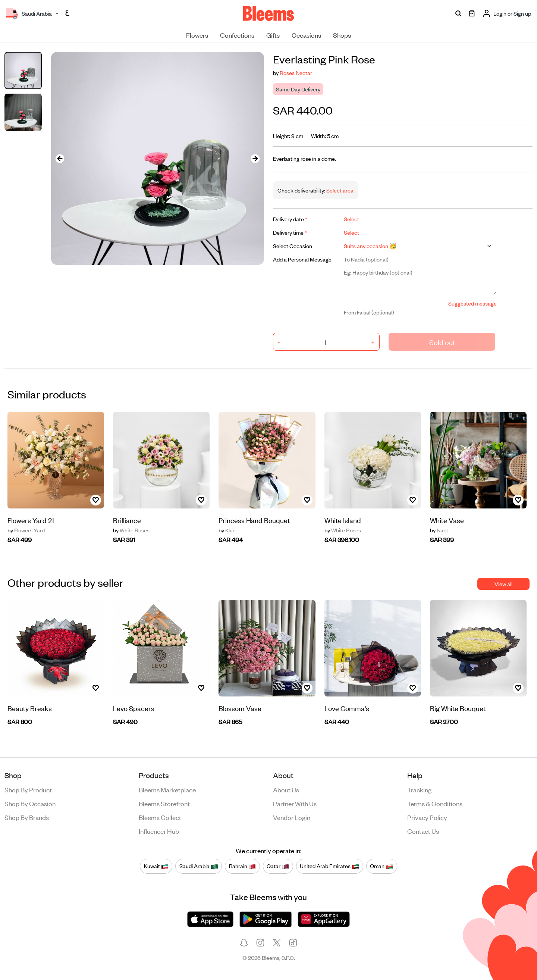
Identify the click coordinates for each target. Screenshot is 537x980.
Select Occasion (293, 246)
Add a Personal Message (302, 259)
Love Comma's (347, 708)
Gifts (273, 35)
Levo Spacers (134, 708)
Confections (237, 35)
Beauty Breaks (30, 708)
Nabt (439, 530)
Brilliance (127, 520)
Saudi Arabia (199, 866)
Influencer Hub (159, 831)
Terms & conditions (435, 803)
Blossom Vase (240, 708)
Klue (227, 530)
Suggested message (472, 303)
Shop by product (28, 789)
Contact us (423, 831)
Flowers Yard (26, 530)
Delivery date (290, 219)
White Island (343, 520)
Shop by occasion (30, 803)
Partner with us (295, 803)
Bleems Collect (160, 817)
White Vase (447, 520)
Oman (381, 866)
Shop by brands (27, 817)
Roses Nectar (296, 73)
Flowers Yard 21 (31, 520)
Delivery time (290, 232)
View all (503, 584)
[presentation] (60, 158)
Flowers (197, 35)
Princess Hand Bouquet (254, 520)
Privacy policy (427, 817)
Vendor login (292, 817)
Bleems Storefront (164, 803)
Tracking (419, 789)
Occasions (306, 35)
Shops (342, 35)
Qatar (278, 866)
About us (286, 789)
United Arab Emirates (329, 866)
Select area (339, 190)
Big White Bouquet (458, 708)
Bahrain (242, 866)
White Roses (131, 530)
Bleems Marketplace (167, 789)
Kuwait (156, 866)
